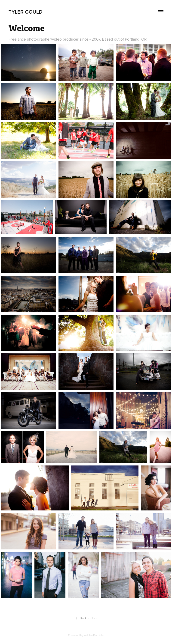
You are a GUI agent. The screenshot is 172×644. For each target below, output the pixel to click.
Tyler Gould (26, 12)
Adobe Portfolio (94, 635)
